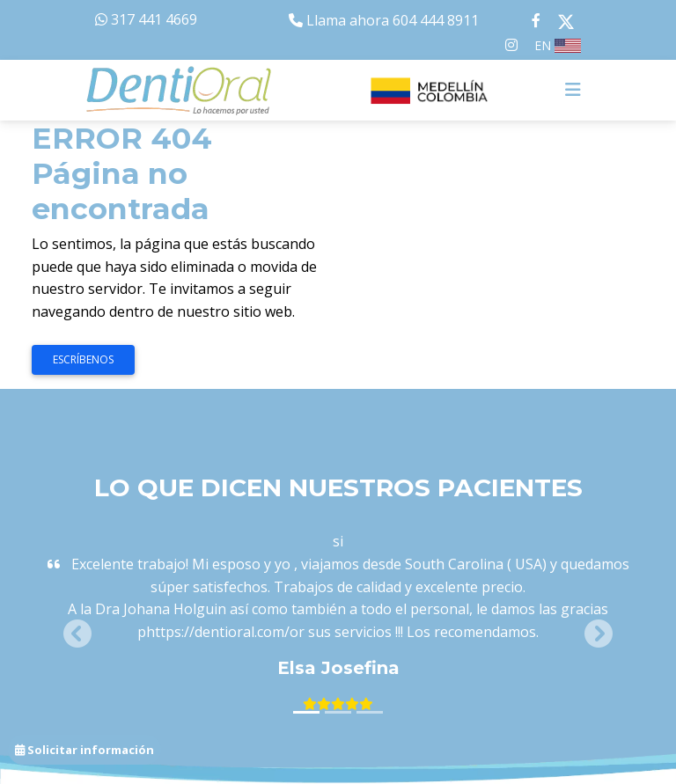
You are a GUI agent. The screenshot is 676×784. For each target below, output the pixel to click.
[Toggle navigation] (573, 90)
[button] (77, 634)
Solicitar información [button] (84, 750)
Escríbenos (83, 359)
